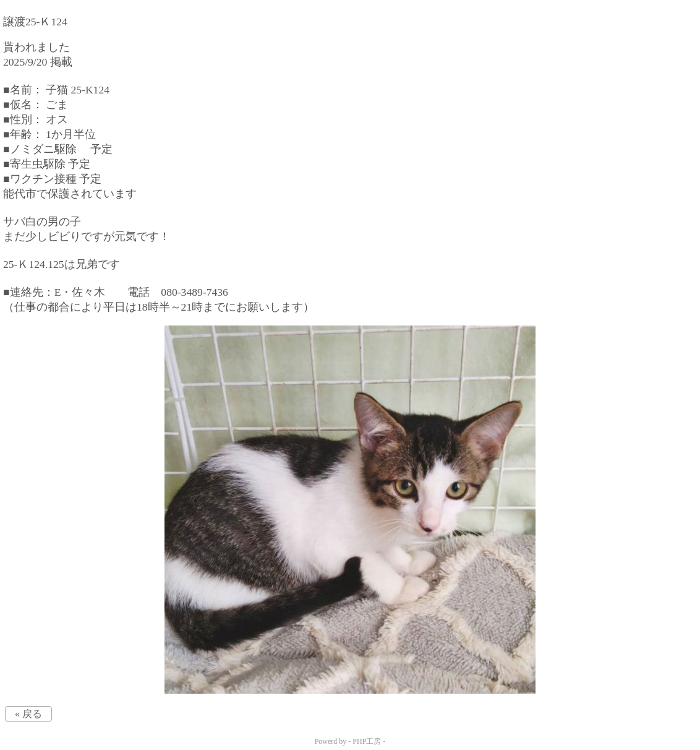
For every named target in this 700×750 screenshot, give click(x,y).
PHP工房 (367, 741)
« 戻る (28, 714)
